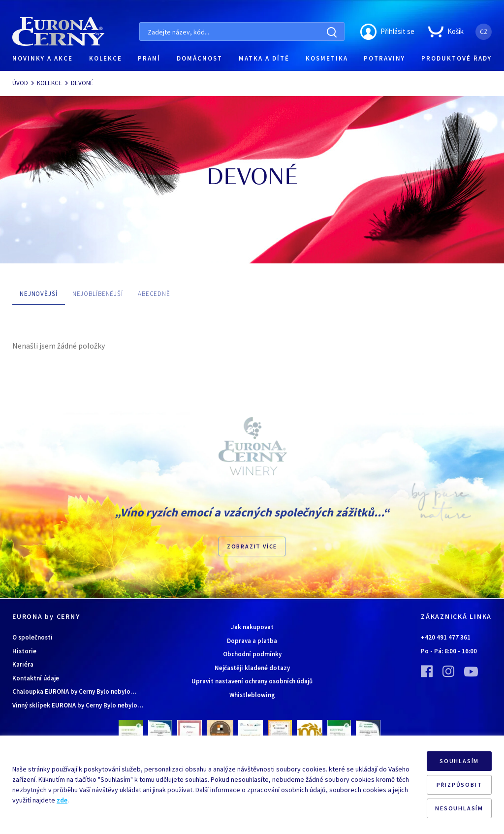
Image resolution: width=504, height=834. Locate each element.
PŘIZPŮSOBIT (459, 785)
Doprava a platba (252, 641)
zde (62, 800)
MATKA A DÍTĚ (264, 58)
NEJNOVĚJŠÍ (39, 294)
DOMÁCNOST (200, 58)
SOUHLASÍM (459, 761)
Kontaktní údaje (36, 678)
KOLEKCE (106, 58)
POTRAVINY (384, 58)
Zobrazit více (252, 546)
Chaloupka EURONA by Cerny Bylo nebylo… (74, 691)
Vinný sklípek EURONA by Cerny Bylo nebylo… (78, 705)
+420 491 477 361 (446, 637)
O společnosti (32, 637)
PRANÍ (149, 58)
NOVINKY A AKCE (43, 58)
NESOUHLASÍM (459, 808)
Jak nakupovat (252, 627)
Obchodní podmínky (252, 654)
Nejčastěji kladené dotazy (252, 668)
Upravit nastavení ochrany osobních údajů (252, 681)
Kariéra (23, 664)
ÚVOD (20, 83)
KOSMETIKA (327, 58)
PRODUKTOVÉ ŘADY (457, 58)
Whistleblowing (252, 695)
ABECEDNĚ (154, 294)
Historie (24, 651)
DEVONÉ (82, 83)
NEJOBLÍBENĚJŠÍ (98, 294)
